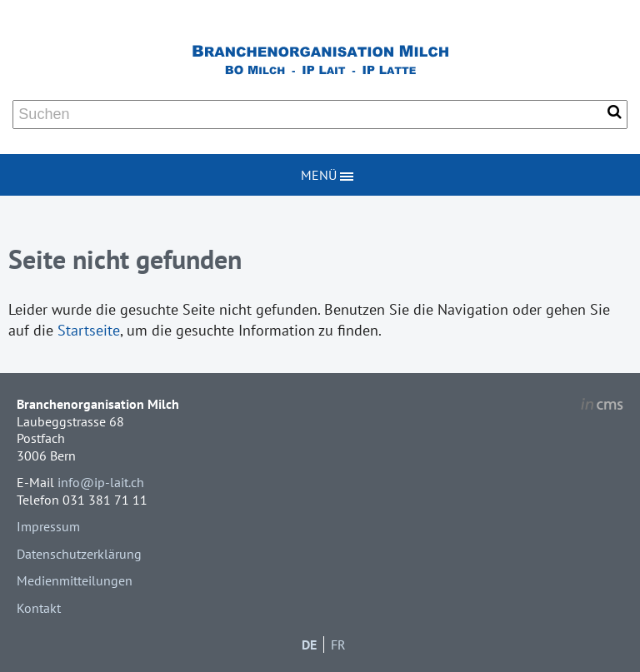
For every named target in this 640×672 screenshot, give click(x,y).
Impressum (48, 526)
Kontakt (39, 608)
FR (338, 645)
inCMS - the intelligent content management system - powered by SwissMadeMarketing (602, 406)
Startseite (89, 330)
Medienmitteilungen (75, 580)
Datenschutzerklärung (79, 554)
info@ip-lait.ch (101, 482)
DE (309, 645)
